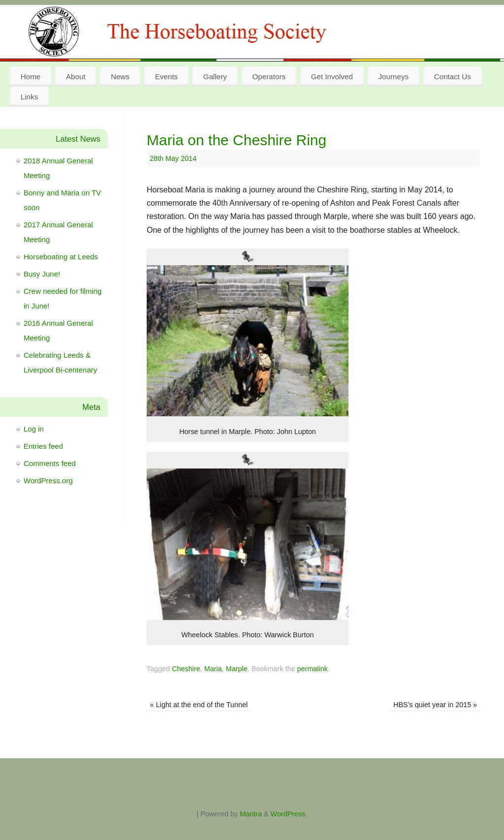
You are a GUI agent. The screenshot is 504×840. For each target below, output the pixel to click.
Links (29, 97)
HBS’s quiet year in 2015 (435, 705)
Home (31, 77)
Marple (237, 669)
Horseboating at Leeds (61, 257)
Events (166, 77)
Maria (213, 669)
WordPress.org (48, 481)
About (76, 77)
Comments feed (50, 463)
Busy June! (42, 274)
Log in (34, 429)
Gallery (215, 77)
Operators (269, 77)
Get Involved (332, 77)
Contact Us (453, 77)
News (120, 77)
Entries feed (43, 446)
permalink (313, 669)
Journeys (394, 77)
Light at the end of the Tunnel (199, 705)
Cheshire (186, 669)
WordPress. (289, 814)
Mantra (251, 814)
